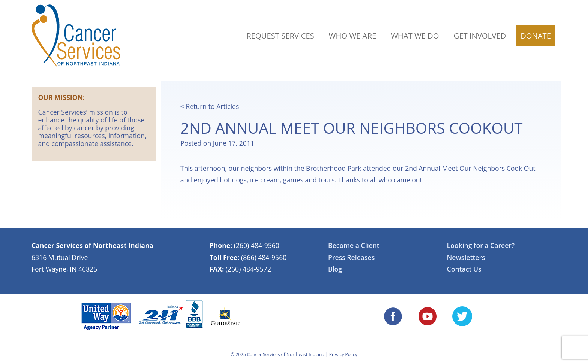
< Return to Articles (210, 106)
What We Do (415, 36)
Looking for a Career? (481, 245)
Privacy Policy (343, 354)
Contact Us (464, 269)
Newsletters (466, 257)
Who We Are (352, 36)
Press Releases (351, 257)
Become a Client (354, 245)
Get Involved (480, 36)
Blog (335, 269)
